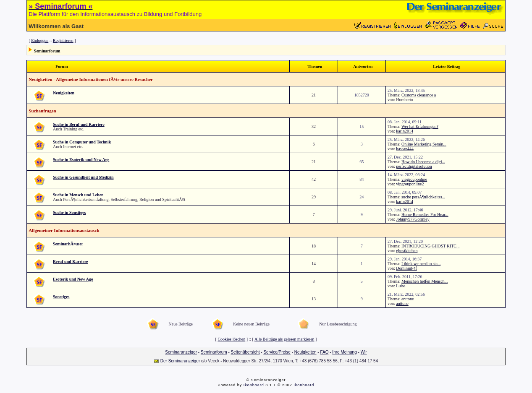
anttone (408, 299)
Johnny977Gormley (413, 219)
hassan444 (405, 149)
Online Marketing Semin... (424, 144)
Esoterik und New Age (73, 279)
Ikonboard (254, 385)
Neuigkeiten (64, 93)
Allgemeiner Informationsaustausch (64, 230)
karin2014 (405, 131)
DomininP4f (406, 268)
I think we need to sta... (421, 264)
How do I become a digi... (423, 162)
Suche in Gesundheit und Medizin (83, 177)
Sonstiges (61, 297)
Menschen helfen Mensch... (425, 281)
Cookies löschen (231, 339)
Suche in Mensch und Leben (78, 195)
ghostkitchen (407, 251)
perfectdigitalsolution (414, 166)
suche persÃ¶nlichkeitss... (423, 197)
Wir (364, 352)
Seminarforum (47, 51)
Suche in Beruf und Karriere (79, 124)
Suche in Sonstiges (69, 212)
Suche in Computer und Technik (82, 142)
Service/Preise (277, 352)
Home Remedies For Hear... (425, 215)
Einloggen (40, 40)
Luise (401, 286)
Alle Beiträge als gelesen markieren (284, 339)
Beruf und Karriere (71, 262)
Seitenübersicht (245, 352)
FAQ (324, 352)
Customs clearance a (419, 95)
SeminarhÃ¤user (68, 244)
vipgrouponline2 (410, 184)
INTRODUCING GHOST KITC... (430, 246)
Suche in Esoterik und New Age (81, 160)
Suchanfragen (42, 111)
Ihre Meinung (344, 352)
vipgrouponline (414, 179)
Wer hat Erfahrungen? (420, 126)
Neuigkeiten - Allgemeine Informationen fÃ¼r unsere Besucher (91, 79)
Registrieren (63, 40)
